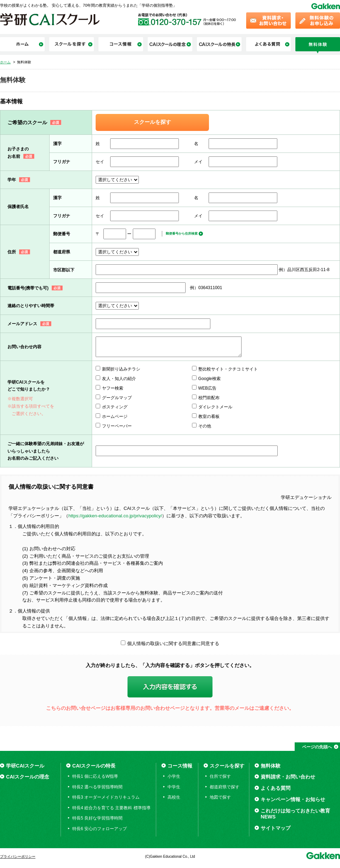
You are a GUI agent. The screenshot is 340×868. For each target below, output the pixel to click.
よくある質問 (276, 788)
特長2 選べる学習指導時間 (97, 787)
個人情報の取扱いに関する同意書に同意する (173, 643)
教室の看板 (209, 416)
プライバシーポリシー (18, 856)
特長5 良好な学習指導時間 (97, 818)
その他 (205, 426)
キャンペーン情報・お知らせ (293, 799)
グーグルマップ (117, 398)
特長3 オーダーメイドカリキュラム (106, 797)
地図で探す (220, 797)
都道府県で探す (225, 787)
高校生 (174, 797)
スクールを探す (152, 122)
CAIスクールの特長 (94, 766)
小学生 (174, 776)
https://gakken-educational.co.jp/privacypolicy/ (115, 516)
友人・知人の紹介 (119, 379)
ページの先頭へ (317, 747)
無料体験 (271, 766)
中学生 (174, 787)
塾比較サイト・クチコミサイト (228, 369)
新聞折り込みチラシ (121, 369)
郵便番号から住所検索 (182, 234)
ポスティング (115, 407)
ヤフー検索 (113, 388)
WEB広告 (208, 388)
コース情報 (180, 766)
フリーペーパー (117, 426)
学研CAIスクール (25, 766)
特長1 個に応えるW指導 (95, 776)
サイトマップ (276, 828)
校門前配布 (209, 398)
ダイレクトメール (215, 407)
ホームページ (115, 416)
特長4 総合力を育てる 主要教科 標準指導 (111, 808)
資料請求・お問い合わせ (288, 777)
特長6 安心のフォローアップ (100, 829)
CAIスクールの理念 (28, 777)
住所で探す (220, 776)
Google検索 (209, 379)
